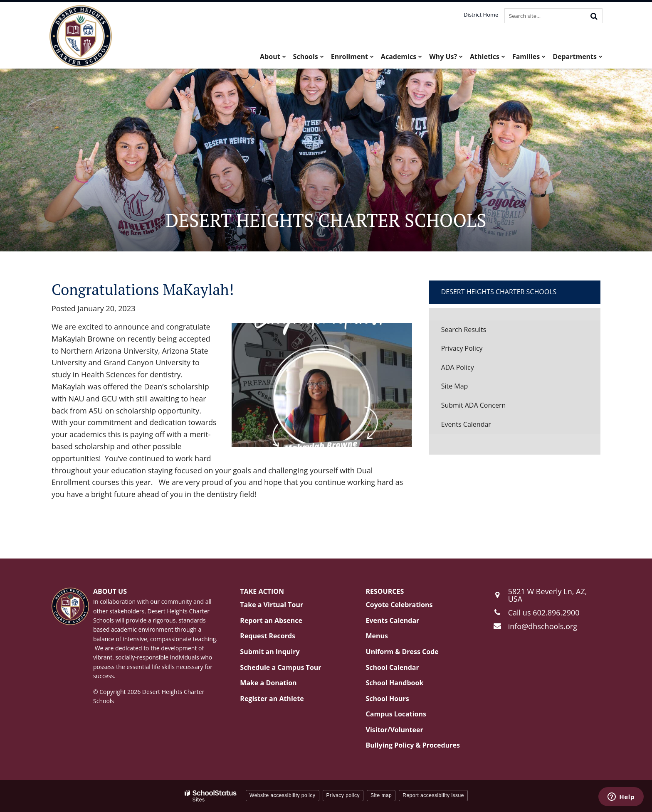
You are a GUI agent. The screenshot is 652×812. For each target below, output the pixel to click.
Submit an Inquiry (270, 652)
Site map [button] (381, 795)
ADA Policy (458, 367)
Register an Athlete (272, 699)
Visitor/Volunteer (395, 730)
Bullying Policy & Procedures (413, 745)
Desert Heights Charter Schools (499, 292)
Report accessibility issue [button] (433, 795)
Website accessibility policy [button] (283, 795)
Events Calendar (466, 424)
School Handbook (395, 683)
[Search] (594, 16)
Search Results (464, 330)
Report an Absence (271, 620)
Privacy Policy (462, 348)
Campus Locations (396, 714)
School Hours (388, 699)
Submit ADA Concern (474, 405)
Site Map (455, 386)
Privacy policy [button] (343, 795)
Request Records (268, 636)
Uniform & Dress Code (402, 652)
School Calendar (393, 667)
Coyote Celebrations (399, 605)
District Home (481, 15)
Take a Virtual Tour (272, 605)
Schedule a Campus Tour (280, 667)
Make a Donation (268, 683)
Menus (377, 636)
